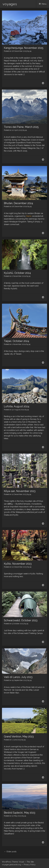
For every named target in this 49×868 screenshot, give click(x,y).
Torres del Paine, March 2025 (21, 127)
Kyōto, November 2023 (18, 564)
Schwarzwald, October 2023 (21, 620)
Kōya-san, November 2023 (20, 491)
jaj (31, 51)
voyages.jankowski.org (11, 865)
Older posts (10, 852)
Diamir (29, 216)
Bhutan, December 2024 (18, 203)
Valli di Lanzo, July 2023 (18, 677)
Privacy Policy (30, 865)
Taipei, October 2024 (17, 341)
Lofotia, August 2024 (17, 406)
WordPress (7, 862)
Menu (44, 4)
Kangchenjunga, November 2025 (24, 48)
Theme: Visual (18, 862)
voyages (10, 4)
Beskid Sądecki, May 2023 (20, 813)
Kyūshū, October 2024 (17, 273)
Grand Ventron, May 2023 (19, 736)
